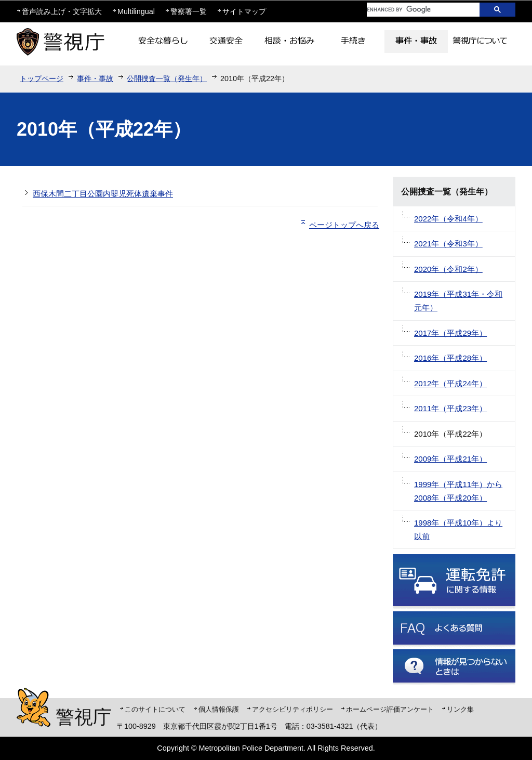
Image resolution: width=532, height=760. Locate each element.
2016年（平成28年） (450, 358)
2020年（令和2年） (448, 269)
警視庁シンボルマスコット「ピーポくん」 (34, 707)
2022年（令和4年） (448, 219)
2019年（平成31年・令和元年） (458, 301)
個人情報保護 (219, 709)
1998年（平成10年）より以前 (458, 529)
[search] (415, 10)
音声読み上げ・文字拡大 (62, 11)
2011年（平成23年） (450, 408)
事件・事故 (95, 78)
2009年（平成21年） (450, 459)
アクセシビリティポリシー (292, 709)
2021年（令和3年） (448, 244)
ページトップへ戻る (344, 225)
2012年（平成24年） (450, 383)
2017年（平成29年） (450, 333)
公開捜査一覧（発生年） (167, 78)
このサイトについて (155, 709)
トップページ (42, 78)
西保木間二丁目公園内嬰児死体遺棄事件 (103, 194)
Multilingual (136, 11)
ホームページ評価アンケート (390, 709)
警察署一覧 (189, 11)
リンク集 (460, 709)
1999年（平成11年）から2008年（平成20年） (458, 491)
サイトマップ (244, 11)
